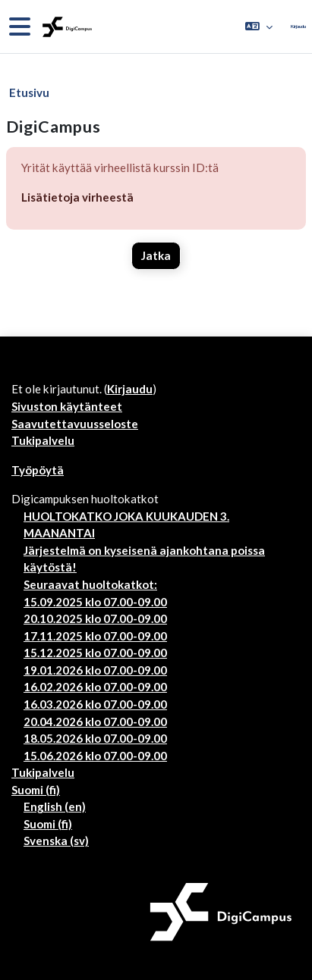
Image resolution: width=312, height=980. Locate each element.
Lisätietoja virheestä (77, 197)
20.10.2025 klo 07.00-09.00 (95, 618)
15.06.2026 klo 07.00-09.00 (95, 756)
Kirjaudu (298, 26)
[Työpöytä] (66, 27)
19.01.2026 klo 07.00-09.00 (95, 670)
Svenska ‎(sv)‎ (56, 841)
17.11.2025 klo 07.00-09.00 (95, 636)
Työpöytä (38, 470)
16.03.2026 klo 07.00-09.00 (95, 704)
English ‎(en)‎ (55, 806)
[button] (259, 27)
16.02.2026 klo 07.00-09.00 (95, 687)
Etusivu (29, 92)
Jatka (156, 255)
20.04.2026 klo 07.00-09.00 (95, 722)
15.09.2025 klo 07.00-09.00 (95, 602)
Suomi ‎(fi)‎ (36, 790)
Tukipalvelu (43, 440)
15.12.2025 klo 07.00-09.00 (95, 653)
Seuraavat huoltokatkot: (90, 584)
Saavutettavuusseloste (75, 424)
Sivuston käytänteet (67, 406)
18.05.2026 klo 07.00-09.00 (95, 738)
